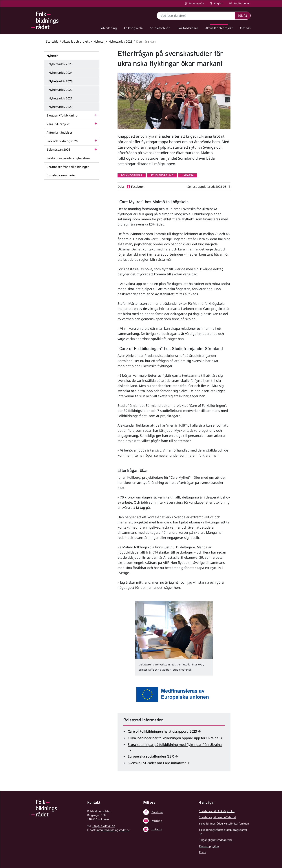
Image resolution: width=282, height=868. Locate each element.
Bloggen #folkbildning (62, 115)
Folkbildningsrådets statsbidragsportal (223, 830)
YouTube (157, 821)
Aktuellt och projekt (219, 28)
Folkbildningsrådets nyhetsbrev (68, 158)
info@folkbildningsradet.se (113, 830)
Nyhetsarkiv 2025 (61, 64)
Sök (243, 16)
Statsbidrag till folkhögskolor (217, 811)
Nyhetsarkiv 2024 (61, 73)
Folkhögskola (133, 28)
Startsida (52, 41)
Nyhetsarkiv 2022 (61, 90)
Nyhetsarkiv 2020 (61, 107)
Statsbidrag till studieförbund (217, 817)
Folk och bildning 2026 (62, 141)
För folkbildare (188, 28)
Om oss (245, 28)
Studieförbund (160, 28)
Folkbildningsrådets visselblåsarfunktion (224, 824)
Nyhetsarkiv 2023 (120, 41)
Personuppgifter (209, 846)
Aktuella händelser (59, 132)
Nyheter (99, 41)
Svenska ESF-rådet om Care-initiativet (157, 763)
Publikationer (241, 3)
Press (202, 852)
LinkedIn (157, 829)
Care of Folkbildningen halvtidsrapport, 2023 (162, 731)
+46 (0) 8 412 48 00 (104, 826)
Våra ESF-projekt (58, 124)
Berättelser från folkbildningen (68, 167)
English (218, 3)
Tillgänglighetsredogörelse (216, 840)
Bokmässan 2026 (58, 150)
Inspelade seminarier (61, 175)
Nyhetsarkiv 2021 (61, 98)
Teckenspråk (196, 3)
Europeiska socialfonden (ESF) (151, 756)
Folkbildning (108, 28)
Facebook (157, 812)
